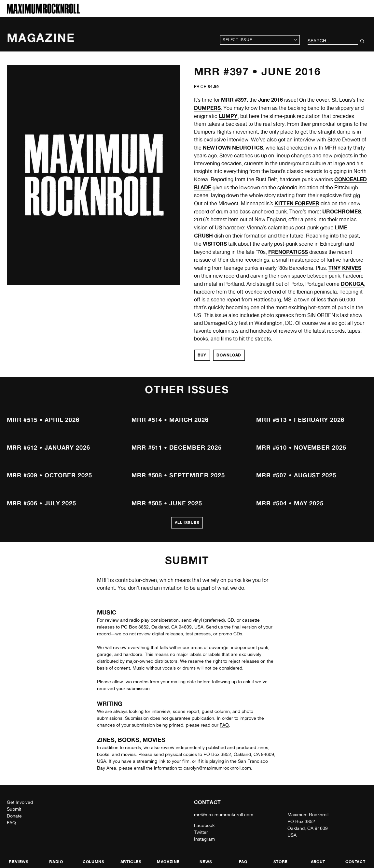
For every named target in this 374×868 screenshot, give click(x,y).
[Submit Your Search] (362, 41)
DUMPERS (207, 108)
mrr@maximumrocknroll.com (224, 815)
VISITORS (215, 244)
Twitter (201, 832)
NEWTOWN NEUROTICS (233, 148)
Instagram (204, 839)
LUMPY (228, 116)
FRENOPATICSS (288, 252)
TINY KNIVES (345, 268)
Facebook (204, 825)
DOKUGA (352, 284)
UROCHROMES (342, 211)
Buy (202, 355)
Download (229, 355)
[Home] (43, 12)
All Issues (187, 522)
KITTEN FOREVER (297, 203)
